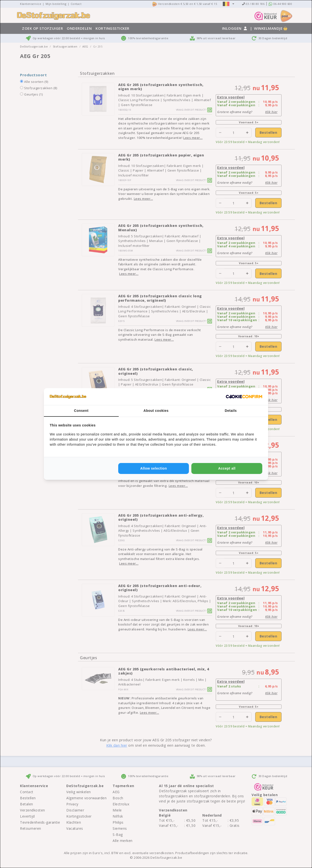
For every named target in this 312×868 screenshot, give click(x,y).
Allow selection (153, 468)
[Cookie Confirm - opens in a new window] (244, 397)
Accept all (227, 468)
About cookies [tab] (156, 411)
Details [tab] (231, 411)
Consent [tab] (81, 411)
